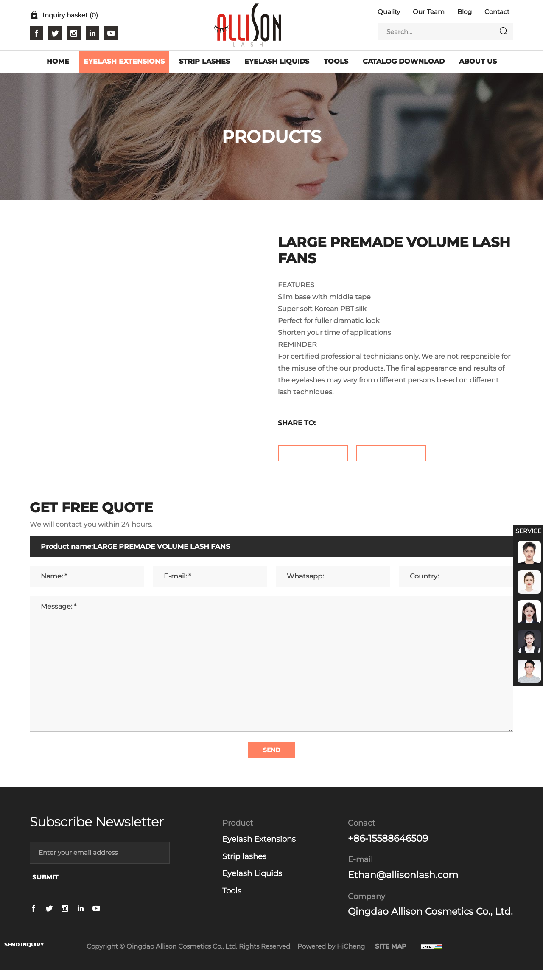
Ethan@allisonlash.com (403, 885)
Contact (497, 12)
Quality (389, 12)
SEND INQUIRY (28, 944)
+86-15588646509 (388, 849)
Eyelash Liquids (252, 884)
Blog (465, 12)
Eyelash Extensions (259, 849)
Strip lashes (244, 867)
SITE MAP (391, 956)
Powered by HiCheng (331, 956)
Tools (232, 901)
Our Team (429, 12)
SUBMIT (45, 887)
